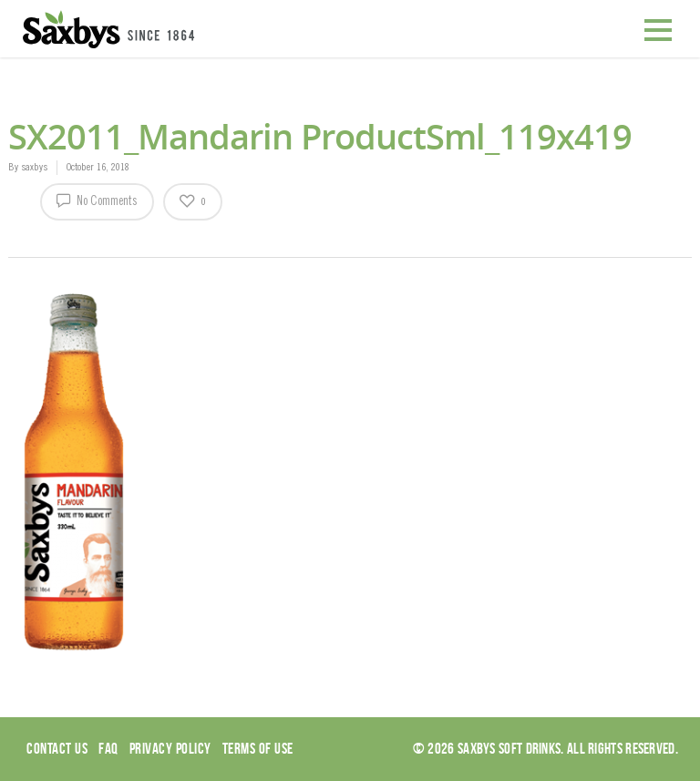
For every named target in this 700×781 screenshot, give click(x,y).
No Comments (97, 200)
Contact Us (57, 748)
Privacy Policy (170, 748)
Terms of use (258, 748)
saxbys (34, 168)
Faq (108, 748)
